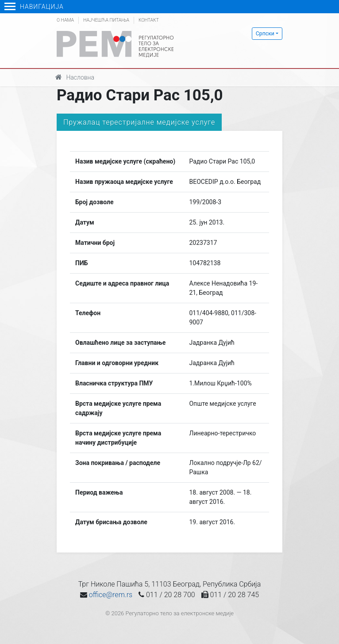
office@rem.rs (111, 595)
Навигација (34, 7)
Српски (265, 34)
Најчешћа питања (106, 20)
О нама (65, 20)
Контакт (149, 20)
